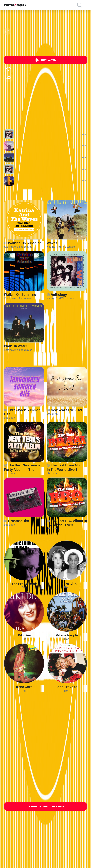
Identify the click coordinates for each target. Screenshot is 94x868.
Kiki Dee (24, 635)
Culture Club (67, 584)
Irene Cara (24, 687)
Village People (67, 635)
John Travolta (67, 687)
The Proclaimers (24, 584)
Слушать (45, 60)
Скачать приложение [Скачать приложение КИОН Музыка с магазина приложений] (46, 807)
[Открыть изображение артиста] (7, 31)
